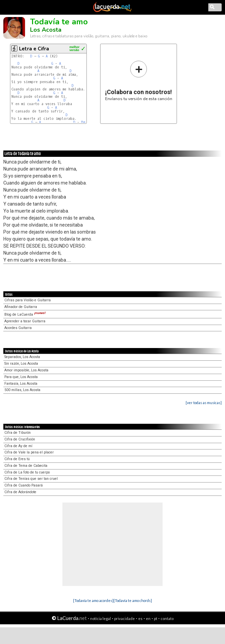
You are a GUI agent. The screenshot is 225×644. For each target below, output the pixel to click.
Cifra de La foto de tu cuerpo (27, 472)
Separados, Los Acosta (22, 357)
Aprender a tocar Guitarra (25, 321)
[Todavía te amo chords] (133, 600)
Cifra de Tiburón (18, 433)
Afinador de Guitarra (21, 307)
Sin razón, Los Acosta (21, 364)
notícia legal (100, 618)
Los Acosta (46, 30)
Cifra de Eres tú (17, 459)
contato (167, 618)
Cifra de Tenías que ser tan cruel (31, 479)
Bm (83, 122)
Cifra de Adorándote (20, 492)
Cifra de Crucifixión (20, 439)
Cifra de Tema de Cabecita (26, 466)
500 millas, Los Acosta (22, 390)
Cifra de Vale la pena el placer (29, 452)
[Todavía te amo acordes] (93, 600)
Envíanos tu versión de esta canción (139, 81)
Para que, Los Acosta (21, 377)
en (148, 618)
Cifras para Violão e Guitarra (28, 300)
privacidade (125, 618)
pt (156, 618)
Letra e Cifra (34, 49)
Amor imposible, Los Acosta (26, 370)
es (140, 618)
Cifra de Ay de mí (18, 446)
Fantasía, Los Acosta (21, 384)
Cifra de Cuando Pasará (24, 485)
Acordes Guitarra (18, 328)
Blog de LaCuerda (25, 314)
